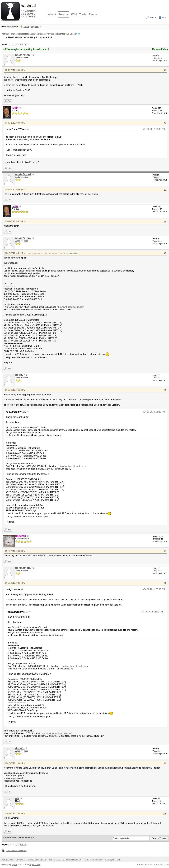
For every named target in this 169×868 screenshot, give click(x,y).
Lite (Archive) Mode (72, 860)
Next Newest (26, 838)
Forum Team (8, 860)
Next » (23, 44)
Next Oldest (11, 838)
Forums (64, 14)
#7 (165, 551)
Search (152, 17)
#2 (165, 123)
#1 (165, 70)
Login (26, 27)
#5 (165, 253)
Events (93, 14)
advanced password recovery (28, 11)
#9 (165, 763)
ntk (17, 798)
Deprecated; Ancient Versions (31, 34)
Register (35, 27)
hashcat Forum (9, 34)
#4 (165, 221)
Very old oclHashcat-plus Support (62, 34)
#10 (165, 813)
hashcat (51, 14)
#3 (165, 190)
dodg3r (20, 375)
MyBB (14, 865)
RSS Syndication (113, 860)
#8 (165, 583)
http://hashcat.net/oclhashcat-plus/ (54, 733)
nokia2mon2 (23, 55)
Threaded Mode (160, 49)
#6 (165, 390)
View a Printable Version (16, 851)
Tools (83, 14)
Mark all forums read (93, 860)
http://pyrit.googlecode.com (71, 307)
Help (164, 17)
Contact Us (21, 860)
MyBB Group (35, 865)
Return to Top (55, 860)
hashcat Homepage (37, 860)
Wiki (74, 14)
